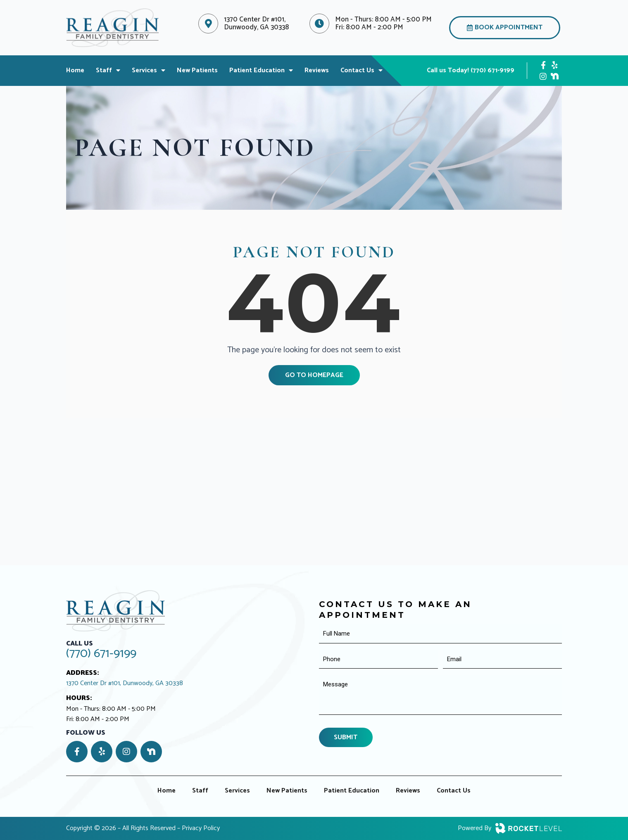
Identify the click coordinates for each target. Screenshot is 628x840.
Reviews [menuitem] (317, 72)
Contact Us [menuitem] (362, 72)
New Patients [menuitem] (197, 72)
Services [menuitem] (149, 72)
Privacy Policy (201, 828)
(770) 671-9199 (101, 654)
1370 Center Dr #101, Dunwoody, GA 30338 (125, 683)
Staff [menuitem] (108, 72)
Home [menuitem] (75, 72)
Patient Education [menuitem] (261, 72)
